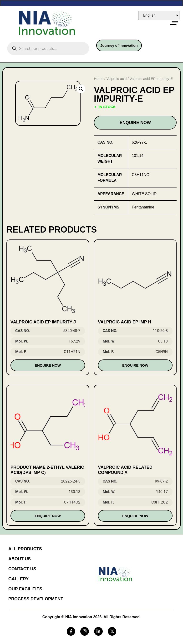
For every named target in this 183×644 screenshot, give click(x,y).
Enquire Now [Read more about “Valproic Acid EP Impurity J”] (48, 365)
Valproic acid (117, 79)
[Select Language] (159, 15)
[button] (81, 89)
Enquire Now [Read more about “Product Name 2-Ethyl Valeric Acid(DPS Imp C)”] (48, 516)
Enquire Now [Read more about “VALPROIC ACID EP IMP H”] (135, 365)
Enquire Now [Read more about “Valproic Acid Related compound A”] (135, 516)
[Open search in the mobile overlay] (48, 48)
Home (99, 79)
